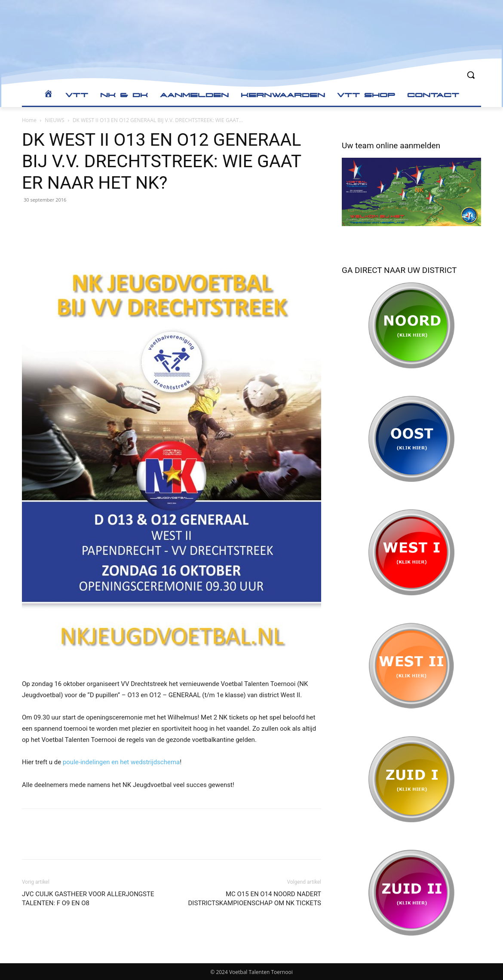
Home (29, 120)
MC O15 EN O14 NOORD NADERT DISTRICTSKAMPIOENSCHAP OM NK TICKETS (255, 899)
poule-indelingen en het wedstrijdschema (121, 762)
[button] (471, 75)
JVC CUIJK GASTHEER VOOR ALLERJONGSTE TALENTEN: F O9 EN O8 (88, 899)
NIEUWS (54, 120)
